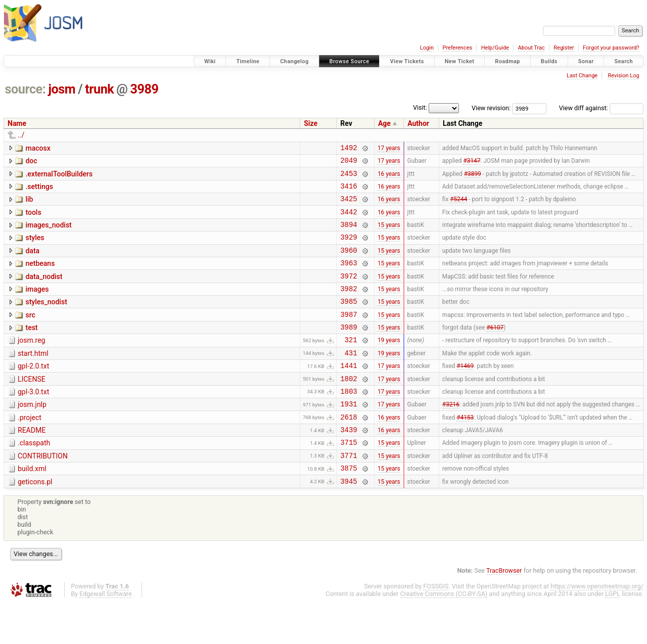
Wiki (210, 61)
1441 (349, 393)
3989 (145, 89)
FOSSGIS (436, 627)
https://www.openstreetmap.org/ (597, 627)
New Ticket (460, 61)
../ (21, 135)
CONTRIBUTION (43, 492)
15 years (389, 235)
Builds (549, 61)
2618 (349, 450)
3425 (349, 206)
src (30, 335)
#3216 (451, 436)
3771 (349, 493)
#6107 (495, 350)
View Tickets (407, 61)
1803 (349, 421)
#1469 (465, 393)
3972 (349, 292)
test (31, 349)
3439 (349, 464)
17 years (389, 149)
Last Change (582, 76)
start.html (33, 378)
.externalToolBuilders (59, 177)
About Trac (532, 48)
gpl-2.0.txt (33, 392)
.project (30, 449)
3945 (349, 522)
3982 (349, 307)
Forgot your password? (611, 48)
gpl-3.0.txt (33, 421)
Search (623, 61)
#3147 (472, 163)
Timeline (248, 61)
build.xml (32, 507)
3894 (349, 235)
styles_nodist (46, 320)
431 (351, 378)
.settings (39, 191)
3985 (349, 321)
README (32, 464)
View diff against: (601, 108)
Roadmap (507, 61)
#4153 (465, 450)
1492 (349, 149)
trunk (99, 89)
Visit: (420, 107)
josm (62, 89)
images (37, 306)
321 (351, 364)
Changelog (294, 61)
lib (29, 205)
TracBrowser (504, 611)
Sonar (586, 61)
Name (17, 123)
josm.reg (31, 363)
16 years (389, 177)
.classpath (34, 478)
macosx (38, 148)
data (32, 263)
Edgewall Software (106, 635)
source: (26, 89)
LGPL (613, 635)
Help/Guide (495, 48)
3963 (349, 278)
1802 (349, 407)
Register (564, 48)
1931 (349, 435)
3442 (349, 221)
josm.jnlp (32, 435)
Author (418, 123)
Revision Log (623, 76)
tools (33, 220)
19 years (389, 364)
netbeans (40, 277)
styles (35, 248)
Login (427, 48)
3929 (349, 249)
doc (31, 162)
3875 (349, 507)
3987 (349, 335)
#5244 (458, 206)
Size (311, 123)
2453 (349, 178)
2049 (349, 163)
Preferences (457, 48)
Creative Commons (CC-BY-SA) (444, 635)
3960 (349, 264)
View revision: (491, 108)
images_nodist (48, 234)
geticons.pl (35, 521)
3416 (349, 192)
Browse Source (350, 61)
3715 (349, 478)
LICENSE (32, 406)
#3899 (473, 177)
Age (384, 123)
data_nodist (44, 292)
